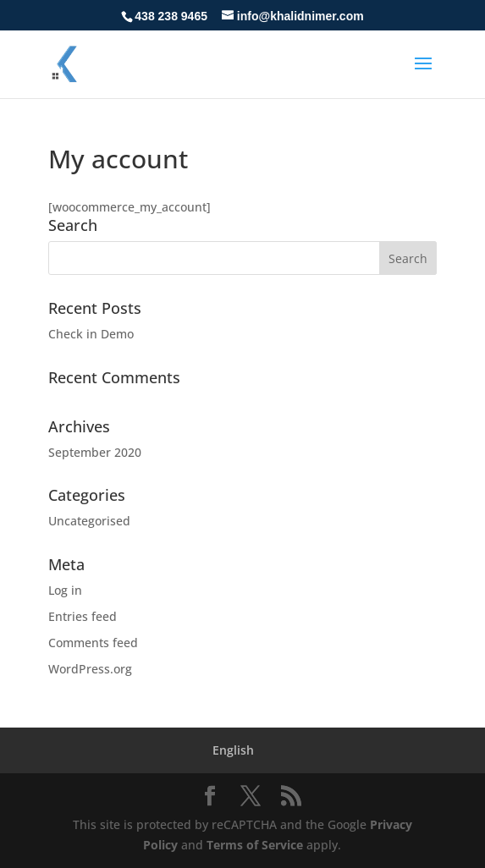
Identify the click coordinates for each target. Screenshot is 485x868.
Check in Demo (91, 334)
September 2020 (95, 452)
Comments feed (93, 643)
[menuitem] (233, 750)
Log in (65, 590)
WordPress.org (90, 669)
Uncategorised (89, 521)
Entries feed (83, 616)
